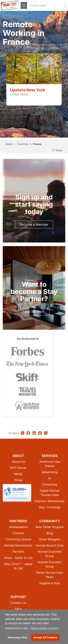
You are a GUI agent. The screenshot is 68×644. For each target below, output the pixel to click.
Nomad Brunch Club (50, 545)
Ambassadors (18, 527)
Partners (18, 552)
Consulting (50, 484)
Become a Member (34, 224)
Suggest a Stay (50, 583)
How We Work (34, 312)
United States (19, 94)
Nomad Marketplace (18, 545)
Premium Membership (50, 501)
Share (57, 150)
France (37, 144)
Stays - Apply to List (18, 558)
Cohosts (18, 533)
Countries (23, 144)
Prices (18, 480)
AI (50, 478)
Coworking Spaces (18, 539)
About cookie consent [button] (44, 628)
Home (9, 144)
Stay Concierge (50, 507)
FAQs (18, 609)
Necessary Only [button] (17, 637)
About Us (18, 462)
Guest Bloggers (50, 539)
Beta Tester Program (50, 527)
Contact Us (18, 603)
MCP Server (18, 468)
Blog (50, 533)
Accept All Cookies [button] (45, 637)
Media (18, 474)
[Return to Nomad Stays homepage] (10, 5)
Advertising (50, 472)
